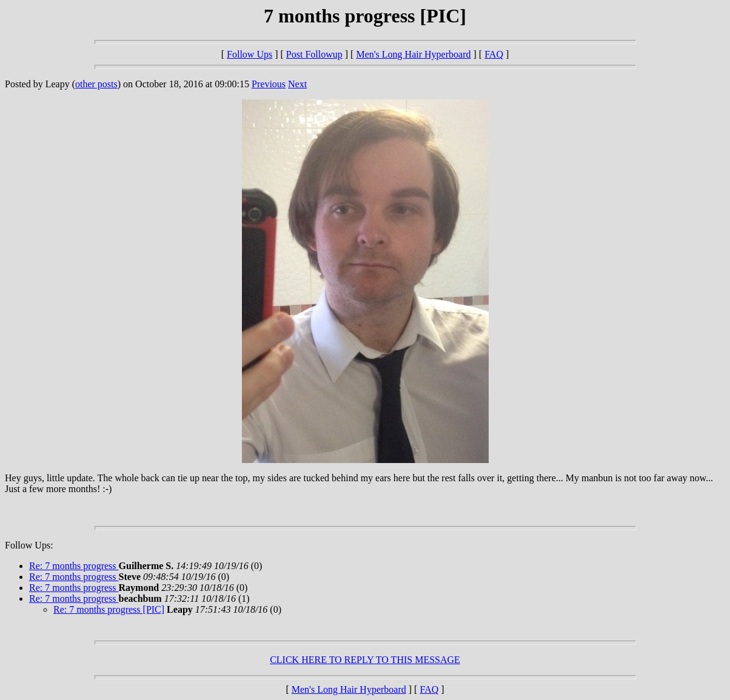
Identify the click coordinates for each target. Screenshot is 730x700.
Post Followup (314, 54)
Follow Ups (249, 54)
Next (297, 84)
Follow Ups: (29, 545)
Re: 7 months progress (74, 566)
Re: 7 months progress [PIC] (109, 609)
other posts (96, 84)
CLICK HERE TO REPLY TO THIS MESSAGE (365, 660)
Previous (269, 84)
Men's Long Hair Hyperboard (413, 54)
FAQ (494, 54)
